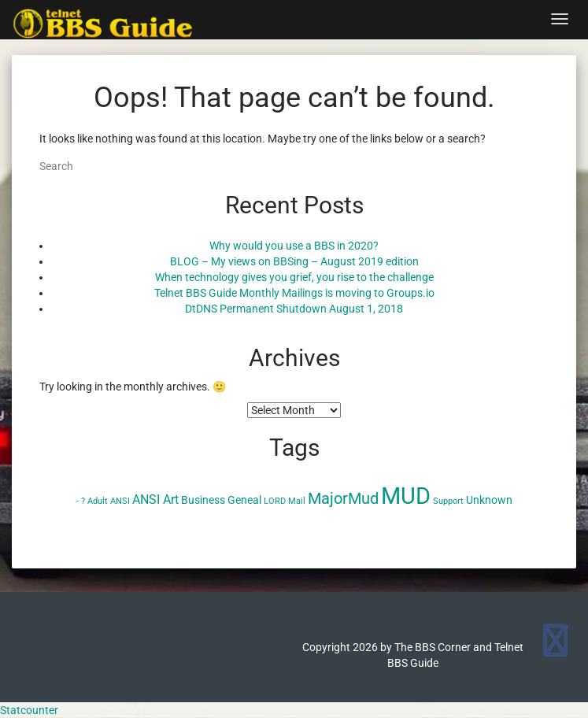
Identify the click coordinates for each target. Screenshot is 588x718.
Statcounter (29, 710)
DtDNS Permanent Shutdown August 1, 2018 (294, 309)
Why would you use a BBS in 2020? (294, 246)
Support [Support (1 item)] (448, 501)
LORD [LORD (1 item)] (275, 501)
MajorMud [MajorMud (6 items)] (343, 498)
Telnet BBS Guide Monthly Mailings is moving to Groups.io (294, 293)
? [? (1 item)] (83, 501)
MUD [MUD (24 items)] (406, 496)
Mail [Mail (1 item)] (297, 501)
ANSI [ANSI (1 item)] (120, 501)
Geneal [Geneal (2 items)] (244, 500)
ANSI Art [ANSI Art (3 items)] (155, 500)
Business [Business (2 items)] (203, 500)
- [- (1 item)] (78, 501)
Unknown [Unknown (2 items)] (489, 500)
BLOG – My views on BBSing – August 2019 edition (294, 261)
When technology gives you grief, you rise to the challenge (294, 277)
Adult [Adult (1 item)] (98, 501)
